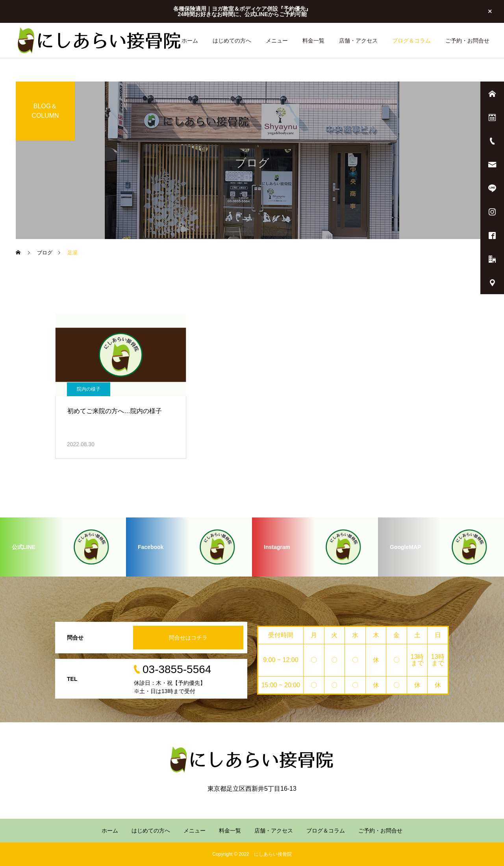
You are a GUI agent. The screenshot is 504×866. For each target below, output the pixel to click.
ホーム (190, 41)
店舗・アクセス (358, 41)
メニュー (277, 41)
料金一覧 (313, 41)
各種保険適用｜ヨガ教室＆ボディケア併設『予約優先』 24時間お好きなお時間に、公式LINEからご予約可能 (242, 11)
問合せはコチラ (188, 638)
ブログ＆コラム (411, 41)
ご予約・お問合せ (467, 41)
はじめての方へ (232, 41)
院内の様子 (89, 389)
